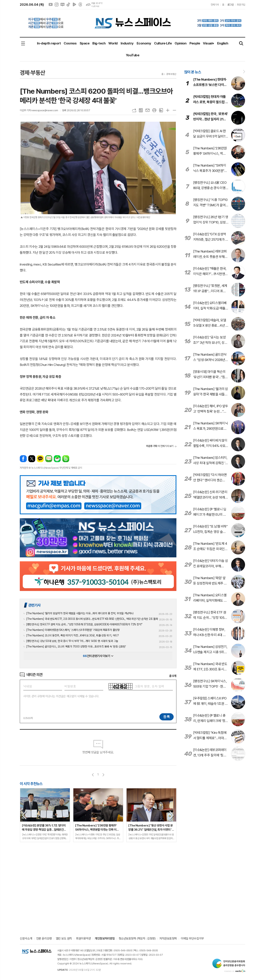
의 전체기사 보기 (160, 446)
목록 (141, 110)
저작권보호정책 (168, 939)
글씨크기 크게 (168, 110)
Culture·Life (163, 43)
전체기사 (215, 5)
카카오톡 (40, 459)
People (195, 43)
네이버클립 (74, 5)
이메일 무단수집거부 (192, 939)
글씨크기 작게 (174, 110)
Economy (144, 43)
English (223, 43)
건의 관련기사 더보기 (98, 656)
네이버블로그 (62, 5)
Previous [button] (25, 815)
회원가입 (241, 5)
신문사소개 (26, 939)
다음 (103, 775)
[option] (45, 815)
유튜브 (51, 5)
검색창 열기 (241, 44)
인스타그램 (57, 5)
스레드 (80, 5)
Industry (127, 43)
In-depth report (49, 43)
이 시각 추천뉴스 (31, 784)
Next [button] (172, 815)
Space (85, 43)
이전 (93, 775)
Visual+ (208, 43)
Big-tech (99, 43)
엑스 (32, 459)
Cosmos (70, 43)
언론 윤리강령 (44, 939)
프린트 (154, 110)
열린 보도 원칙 (64, 939)
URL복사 (134, 110)
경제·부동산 (171, 74)
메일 (148, 110)
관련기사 (34, 605)
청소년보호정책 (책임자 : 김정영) (137, 939)
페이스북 (23, 459)
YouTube (132, 55)
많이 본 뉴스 (193, 72)
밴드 (66, 459)
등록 (167, 717)
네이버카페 (57, 459)
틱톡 (68, 5)
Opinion (180, 43)
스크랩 (161, 110)
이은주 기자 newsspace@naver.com (39, 110)
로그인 (231, 5)
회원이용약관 (83, 939)
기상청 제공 (95, 6)
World (113, 43)
